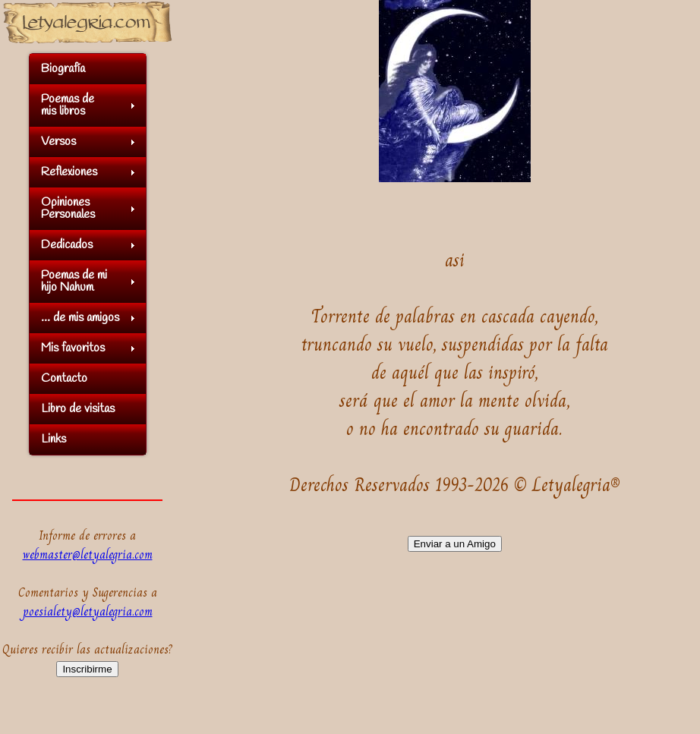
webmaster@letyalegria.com (88, 554)
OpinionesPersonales (68, 208)
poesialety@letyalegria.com (88, 611)
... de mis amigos (80, 318)
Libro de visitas (78, 409)
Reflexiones (69, 172)
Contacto (64, 378)
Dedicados (67, 245)
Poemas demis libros (68, 105)
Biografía (63, 69)
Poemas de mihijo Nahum (74, 281)
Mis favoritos (73, 348)
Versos (58, 142)
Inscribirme (87, 669)
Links (54, 439)
